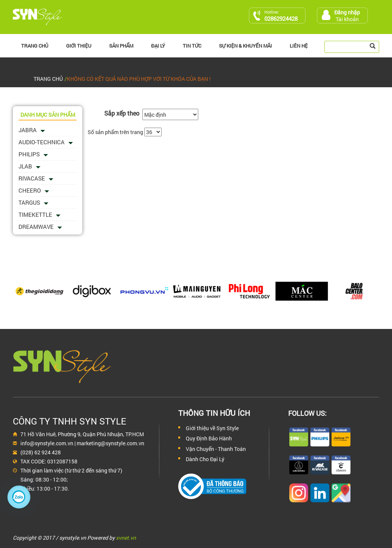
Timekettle (35, 215)
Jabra (28, 130)
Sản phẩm (121, 46)
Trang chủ (35, 46)
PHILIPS (29, 154)
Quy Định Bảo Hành (209, 438)
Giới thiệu (79, 46)
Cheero (30, 190)
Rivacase (32, 178)
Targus (29, 202)
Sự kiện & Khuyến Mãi (245, 46)
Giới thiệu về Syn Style (212, 428)
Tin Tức (192, 46)
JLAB (25, 166)
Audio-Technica (42, 142)
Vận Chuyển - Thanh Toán (216, 449)
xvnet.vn (126, 538)
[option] (39, 291)
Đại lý (158, 46)
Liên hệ (299, 46)
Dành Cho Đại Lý (205, 459)
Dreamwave (36, 227)
